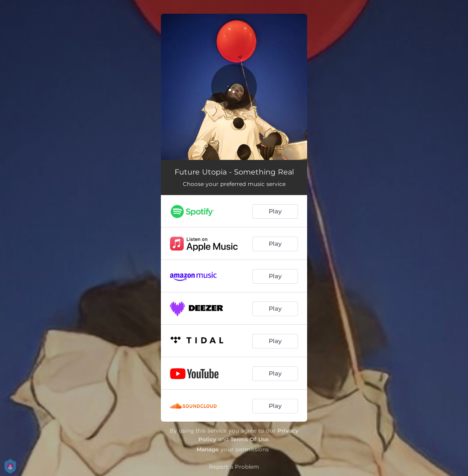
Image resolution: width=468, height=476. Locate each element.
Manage (208, 449)
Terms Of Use (250, 439)
